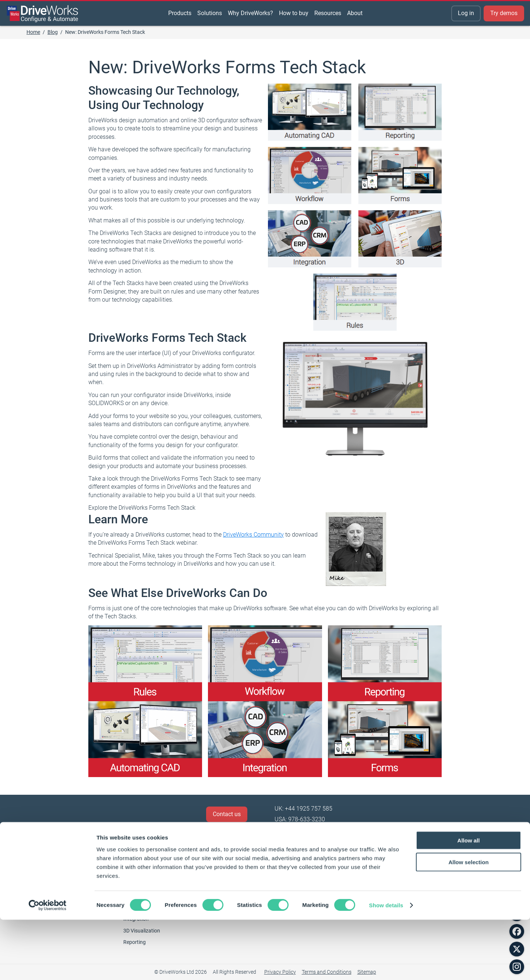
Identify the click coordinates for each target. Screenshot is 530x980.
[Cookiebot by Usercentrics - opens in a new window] (48, 966)
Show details (386, 965)
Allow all (469, 901)
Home (33, 32)
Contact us (227, 814)
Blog (53, 32)
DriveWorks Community (253, 535)
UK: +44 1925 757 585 (303, 809)
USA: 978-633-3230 (300, 819)
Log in (466, 13)
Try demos (504, 13)
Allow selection (468, 922)
